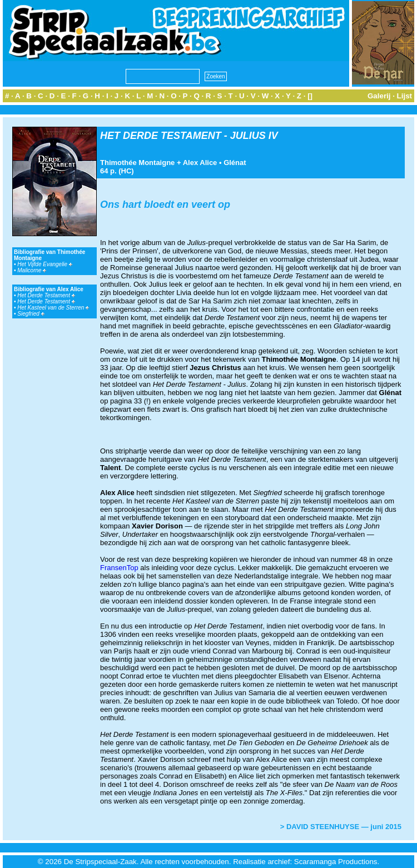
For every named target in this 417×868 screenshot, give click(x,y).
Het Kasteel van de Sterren (53, 308)
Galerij (379, 96)
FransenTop (119, 568)
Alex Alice (200, 163)
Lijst (404, 96)
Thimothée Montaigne (137, 163)
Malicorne (32, 270)
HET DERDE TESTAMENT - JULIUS (183, 136)
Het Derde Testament (46, 295)
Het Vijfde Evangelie (45, 264)
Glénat (235, 163)
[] (310, 96)
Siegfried (31, 314)
